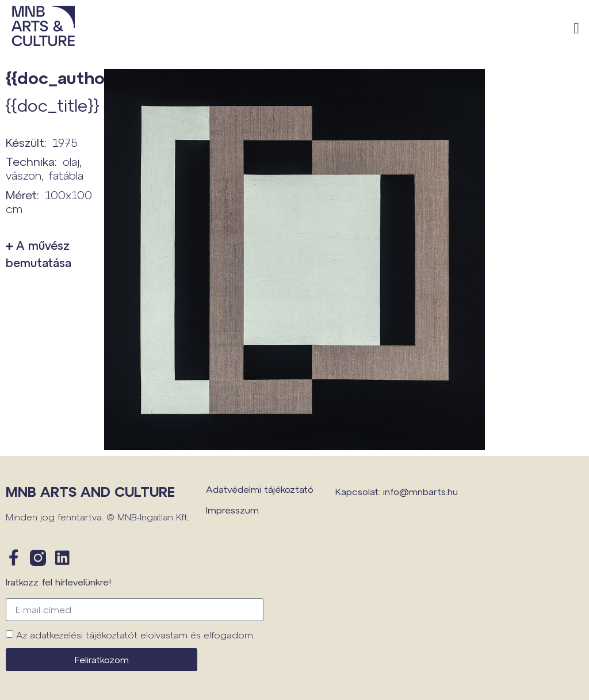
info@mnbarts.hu (420, 491)
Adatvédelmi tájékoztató (260, 489)
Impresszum (232, 510)
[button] (577, 29)
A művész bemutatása (39, 254)
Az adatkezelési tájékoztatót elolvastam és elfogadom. (135, 635)
